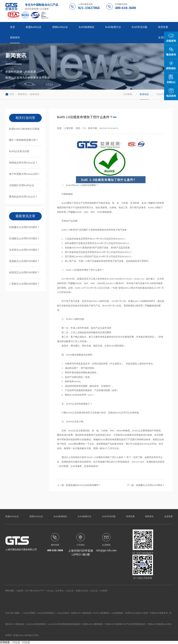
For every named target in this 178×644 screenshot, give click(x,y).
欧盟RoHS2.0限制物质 (93, 624)
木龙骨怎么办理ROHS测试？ (24, 250)
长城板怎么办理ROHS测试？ (24, 239)
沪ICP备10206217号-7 (35, 591)
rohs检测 (104, 591)
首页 (13, 27)
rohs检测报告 (117, 613)
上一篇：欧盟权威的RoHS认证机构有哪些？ (79, 485)
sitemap (50, 591)
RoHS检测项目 (86, 27)
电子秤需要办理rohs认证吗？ (25, 174)
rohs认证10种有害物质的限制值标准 (64, 624)
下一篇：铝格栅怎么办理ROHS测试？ (146, 485)
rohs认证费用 (29, 613)
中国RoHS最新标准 (159, 613)
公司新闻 (128, 94)
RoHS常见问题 (139, 27)
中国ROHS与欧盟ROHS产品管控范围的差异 (125, 624)
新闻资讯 (15, 38)
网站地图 (10, 591)
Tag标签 (20, 591)
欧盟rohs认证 (82, 591)
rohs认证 (70, 591)
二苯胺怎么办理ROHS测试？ (24, 284)
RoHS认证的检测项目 (36, 624)
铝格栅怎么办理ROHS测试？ (24, 227)
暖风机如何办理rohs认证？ (23, 197)
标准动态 (35, 94)
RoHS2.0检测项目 (101, 613)
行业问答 (161, 94)
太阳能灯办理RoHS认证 (22, 185)
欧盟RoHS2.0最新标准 (81, 613)
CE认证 (16, 642)
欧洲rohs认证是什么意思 (137, 613)
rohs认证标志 (63, 613)
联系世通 (163, 27)
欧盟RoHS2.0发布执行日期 (26, 635)
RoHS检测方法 (113, 27)
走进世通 (163, 38)
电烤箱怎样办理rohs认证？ (23, 163)
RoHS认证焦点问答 (19, 151)
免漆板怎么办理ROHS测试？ (24, 261)
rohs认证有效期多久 (46, 613)
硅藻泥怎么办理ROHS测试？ (24, 273)
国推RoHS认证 (60, 27)
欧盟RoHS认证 (34, 27)
